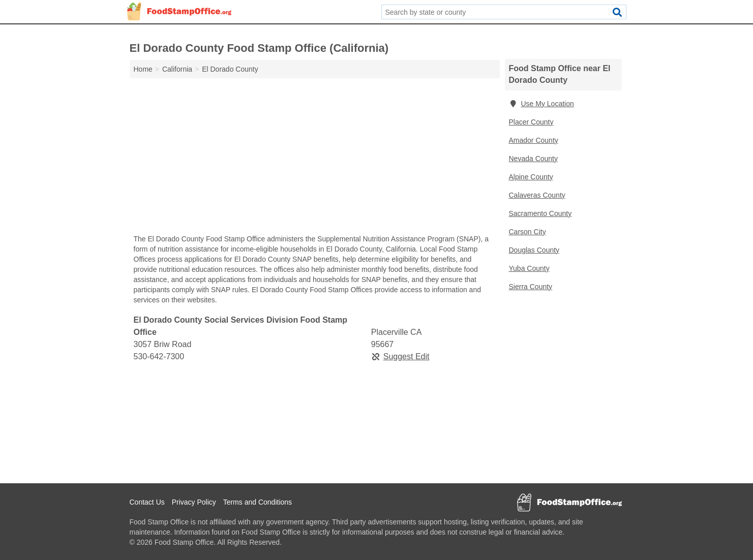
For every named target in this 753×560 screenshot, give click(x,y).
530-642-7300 (159, 356)
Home (143, 69)
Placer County (531, 122)
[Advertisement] (315, 159)
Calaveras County (537, 195)
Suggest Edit (400, 356)
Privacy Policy (194, 502)
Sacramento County (540, 213)
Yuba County (529, 268)
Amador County (534, 140)
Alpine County (531, 177)
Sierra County (531, 287)
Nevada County (534, 159)
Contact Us (147, 502)
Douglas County (534, 250)
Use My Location (541, 104)
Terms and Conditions (258, 502)
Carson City (528, 232)
